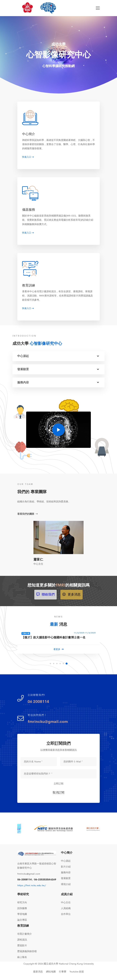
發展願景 (58, 369)
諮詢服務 (22, 908)
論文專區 (22, 920)
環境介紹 (66, 884)
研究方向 (22, 902)
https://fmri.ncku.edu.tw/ (32, 885)
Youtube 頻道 (77, 972)
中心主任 (66, 902)
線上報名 (22, 957)
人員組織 (66, 908)
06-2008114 (24, 879)
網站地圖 (51, 972)
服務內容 (58, 382)
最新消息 (38, 972)
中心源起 (58, 356)
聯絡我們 (45, 594)
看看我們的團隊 (27, 514)
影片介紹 (66, 867)
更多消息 (72, 594)
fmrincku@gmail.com (29, 874)
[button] (50, 664)
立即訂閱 (58, 784)
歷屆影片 (22, 945)
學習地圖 (22, 914)
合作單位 (66, 914)
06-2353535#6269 (45, 879)
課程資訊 (22, 940)
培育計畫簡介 (25, 934)
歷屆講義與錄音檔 (27, 951)
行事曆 (63, 972)
